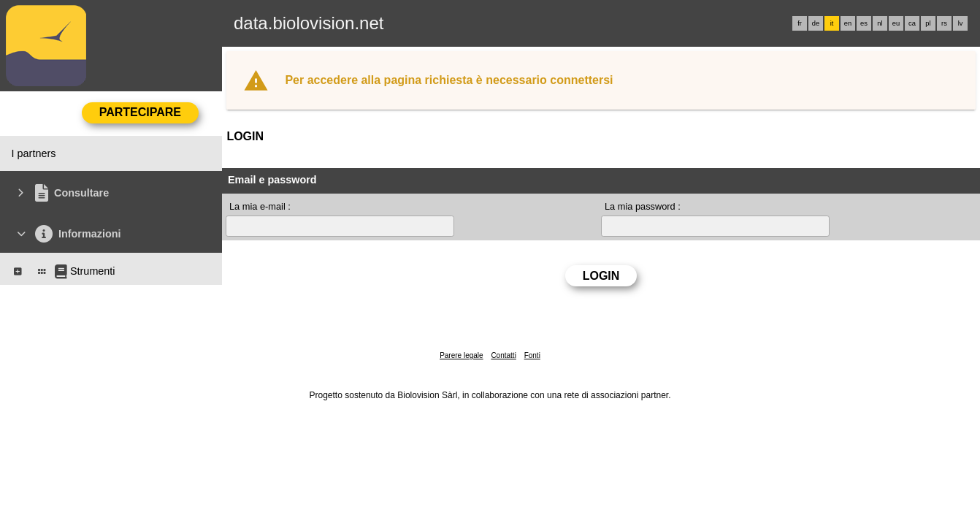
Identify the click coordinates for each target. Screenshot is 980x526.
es (864, 23)
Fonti (532, 355)
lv (961, 23)
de (816, 23)
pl (928, 23)
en (848, 23)
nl (880, 23)
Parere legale (461, 355)
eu (896, 23)
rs (944, 23)
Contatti (503, 355)
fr (800, 23)
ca (912, 23)
